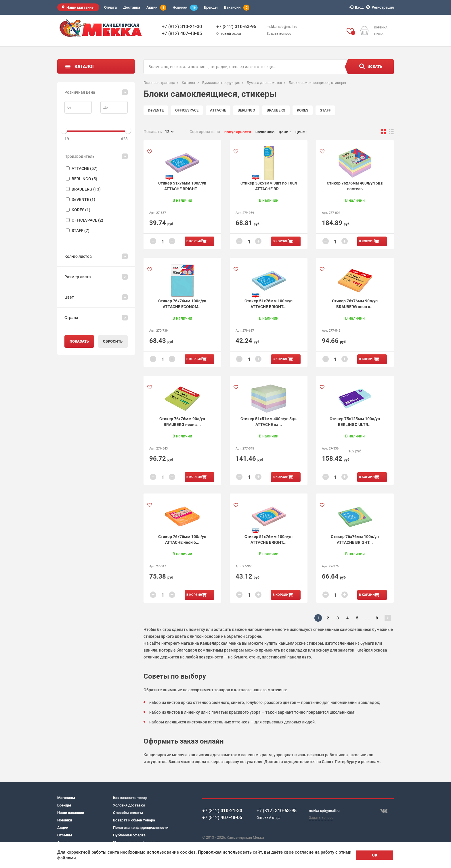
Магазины (66, 798)
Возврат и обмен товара (134, 820)
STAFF (325, 110)
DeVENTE (156, 110)
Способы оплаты (128, 813)
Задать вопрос (279, 34)
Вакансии (237, 8)
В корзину (195, 241)
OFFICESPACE (187, 110)
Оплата (110, 7)
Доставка (132, 7)
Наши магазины (81, 7)
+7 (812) (182, 27)
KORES (303, 110)
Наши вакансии (71, 813)
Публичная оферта (129, 835)
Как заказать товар (130, 798)
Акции (156, 8)
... (367, 618)
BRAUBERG (276, 110)
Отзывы (65, 835)
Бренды (211, 7)
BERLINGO (246, 110)
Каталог (85, 67)
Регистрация (381, 7)
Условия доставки (129, 805)
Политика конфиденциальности (141, 828)
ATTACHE (218, 110)
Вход (357, 7)
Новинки (185, 8)
